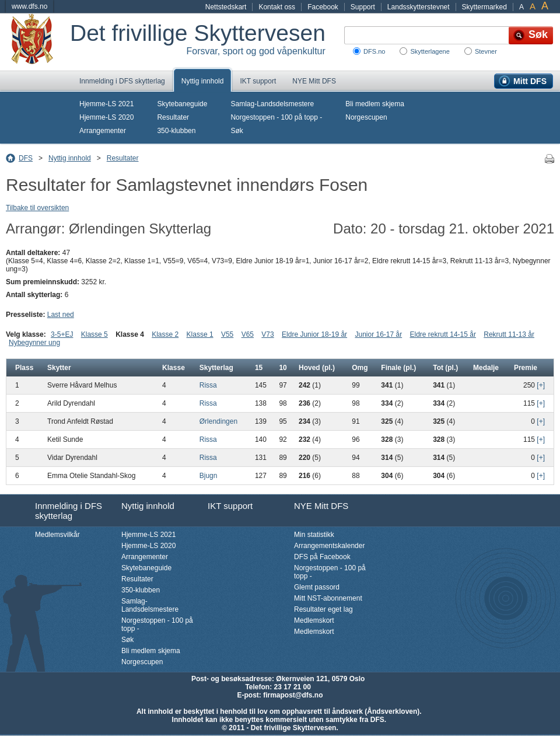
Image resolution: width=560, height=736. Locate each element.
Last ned (61, 315)
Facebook (323, 7)
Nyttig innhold (203, 81)
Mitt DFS (530, 81)
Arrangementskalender (329, 546)
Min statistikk (314, 535)
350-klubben (176, 131)
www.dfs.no (29, 6)
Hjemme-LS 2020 (106, 117)
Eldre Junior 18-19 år (314, 334)
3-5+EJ (62, 334)
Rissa (208, 385)
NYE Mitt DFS (314, 81)
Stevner (486, 51)
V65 (248, 334)
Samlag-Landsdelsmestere (272, 104)
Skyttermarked (484, 7)
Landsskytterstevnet (419, 7)
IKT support (258, 81)
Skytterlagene (430, 51)
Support (363, 7)
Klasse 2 (165, 334)
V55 (227, 334)
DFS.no (374, 51)
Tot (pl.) (445, 368)
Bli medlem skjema (375, 104)
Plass (24, 368)
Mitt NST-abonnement (328, 598)
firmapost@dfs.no (293, 695)
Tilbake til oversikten (37, 208)
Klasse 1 (200, 334)
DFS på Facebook (322, 557)
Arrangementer (103, 131)
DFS (26, 158)
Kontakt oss (277, 7)
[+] (541, 385)
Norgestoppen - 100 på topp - (276, 117)
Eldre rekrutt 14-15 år (443, 334)
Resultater (173, 117)
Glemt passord (317, 587)
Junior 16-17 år (378, 334)
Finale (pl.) (398, 368)
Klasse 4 (130, 334)
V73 (267, 334)
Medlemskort (314, 620)
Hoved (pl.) (317, 368)
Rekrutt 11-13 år (509, 334)
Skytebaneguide (182, 104)
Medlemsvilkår (57, 535)
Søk (237, 131)
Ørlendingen (218, 421)
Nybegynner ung (34, 343)
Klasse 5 (94, 334)
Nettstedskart (226, 7)
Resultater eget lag (323, 609)
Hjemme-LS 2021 (106, 104)
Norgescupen (366, 117)
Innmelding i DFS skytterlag (122, 81)
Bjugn (209, 476)
